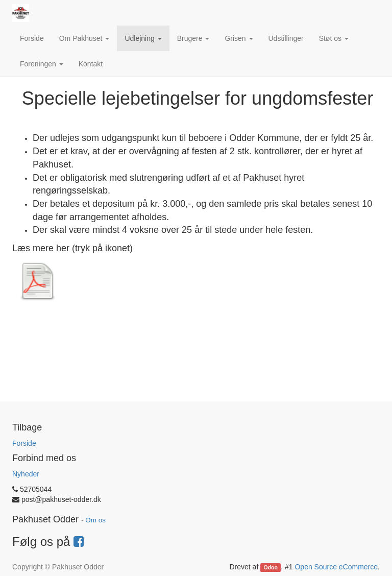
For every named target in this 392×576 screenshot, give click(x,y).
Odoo (271, 567)
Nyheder (26, 474)
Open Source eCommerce (336, 567)
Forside (24, 443)
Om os (95, 520)
